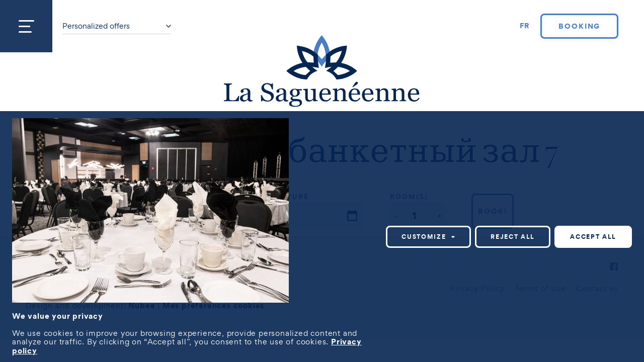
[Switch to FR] (525, 26)
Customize (428, 237)
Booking (580, 26)
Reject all (513, 237)
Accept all (593, 237)
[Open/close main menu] (26, 26)
